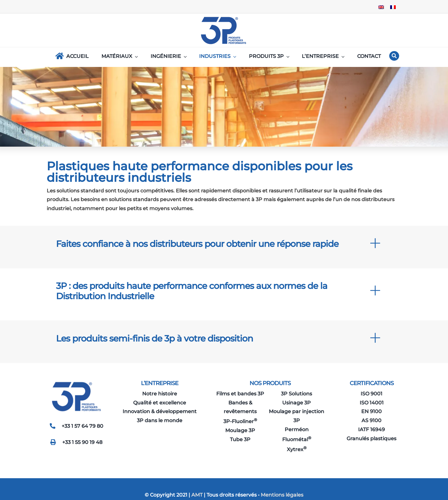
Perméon (297, 429)
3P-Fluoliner (240, 421)
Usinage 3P (296, 403)
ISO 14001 (372, 403)
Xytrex (297, 449)
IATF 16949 (371, 429)
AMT (196, 495)
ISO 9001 (371, 394)
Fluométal (297, 439)
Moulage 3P (240, 430)
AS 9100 (371, 420)
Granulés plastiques (371, 439)
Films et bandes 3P (240, 394)
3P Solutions (296, 394)
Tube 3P (240, 439)
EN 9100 (371, 411)
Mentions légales (282, 495)
